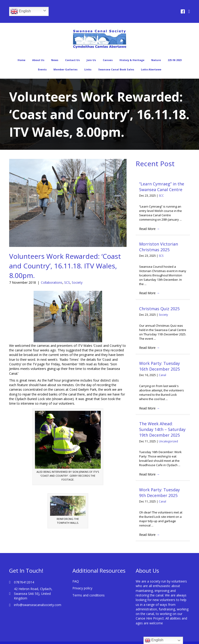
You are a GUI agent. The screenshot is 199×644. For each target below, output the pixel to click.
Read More (149, 229)
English (21, 11)
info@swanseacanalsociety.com (38, 605)
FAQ (76, 581)
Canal (162, 375)
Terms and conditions (89, 595)
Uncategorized (168, 441)
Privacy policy (82, 588)
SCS (67, 282)
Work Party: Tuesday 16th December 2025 (159, 366)
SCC (161, 196)
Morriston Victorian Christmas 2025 (159, 247)
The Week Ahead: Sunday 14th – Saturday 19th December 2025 (162, 429)
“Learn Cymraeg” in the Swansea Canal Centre (162, 187)
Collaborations (52, 282)
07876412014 (24, 582)
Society (77, 282)
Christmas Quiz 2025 (159, 309)
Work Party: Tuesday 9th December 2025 (159, 493)
